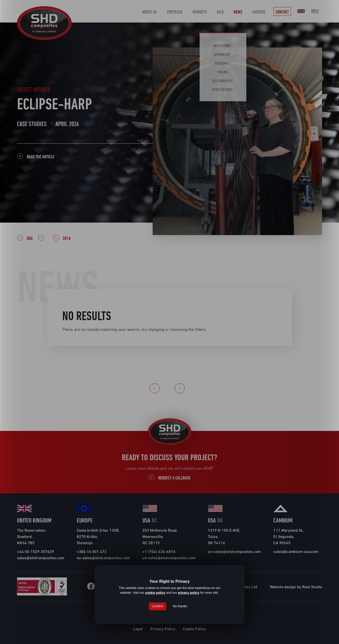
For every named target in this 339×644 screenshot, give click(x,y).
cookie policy (155, 593)
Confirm (158, 606)
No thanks (180, 606)
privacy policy (188, 593)
